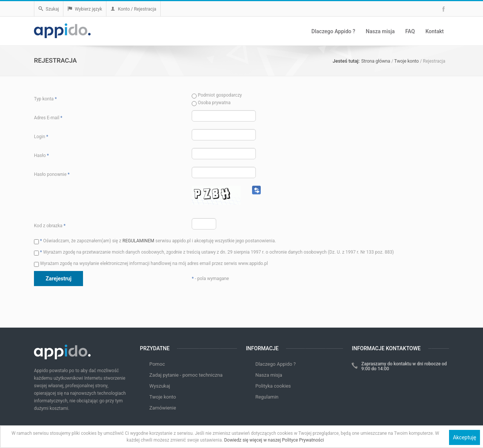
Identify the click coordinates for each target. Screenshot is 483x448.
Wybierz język (85, 9)
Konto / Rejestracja (133, 9)
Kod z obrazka (50, 226)
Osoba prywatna (211, 103)
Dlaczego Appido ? (333, 31)
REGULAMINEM (138, 241)
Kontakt (435, 31)
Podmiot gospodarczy (217, 95)
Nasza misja (380, 31)
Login (41, 137)
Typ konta (45, 99)
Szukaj (49, 9)
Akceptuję (465, 437)
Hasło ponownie (52, 174)
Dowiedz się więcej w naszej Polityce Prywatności (274, 440)
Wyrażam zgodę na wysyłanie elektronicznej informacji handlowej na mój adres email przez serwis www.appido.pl (151, 263)
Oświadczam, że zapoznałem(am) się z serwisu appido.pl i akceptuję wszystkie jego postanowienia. (155, 241)
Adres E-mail (48, 118)
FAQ (410, 31)
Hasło (42, 155)
